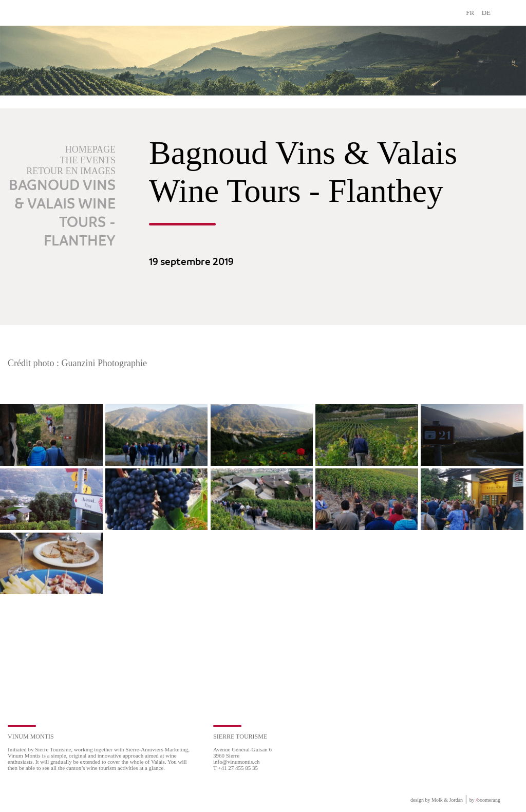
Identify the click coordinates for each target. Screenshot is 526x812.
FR (470, 13)
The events (88, 160)
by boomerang (485, 800)
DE (486, 13)
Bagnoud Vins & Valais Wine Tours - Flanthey (62, 214)
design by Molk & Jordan (437, 800)
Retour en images (71, 171)
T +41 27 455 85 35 (236, 768)
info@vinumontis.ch (237, 762)
